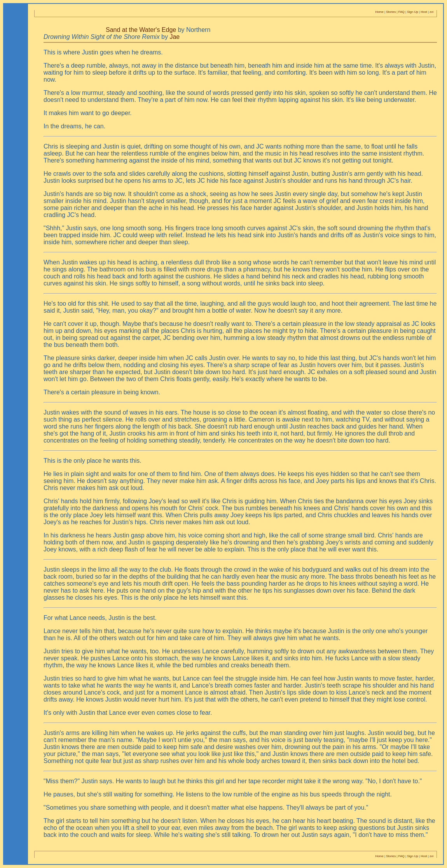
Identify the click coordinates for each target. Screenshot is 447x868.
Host (424, 12)
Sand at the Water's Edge (141, 30)
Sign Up (412, 12)
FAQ (402, 12)
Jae (175, 37)
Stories (391, 12)
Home (379, 12)
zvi (431, 12)
